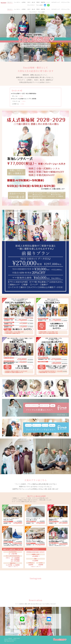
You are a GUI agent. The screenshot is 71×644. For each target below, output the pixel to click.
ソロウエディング (55, 2)
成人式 (33, 2)
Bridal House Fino (32, 641)
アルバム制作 (39, 5)
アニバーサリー (31, 5)
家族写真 (43, 2)
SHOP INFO (16, 632)
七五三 (29, 2)
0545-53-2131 (10, 635)
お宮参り (24, 2)
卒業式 (38, 2)
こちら (20, 89)
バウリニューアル (65, 2)
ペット (48, 2)
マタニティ (10, 2)
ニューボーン (17, 2)
